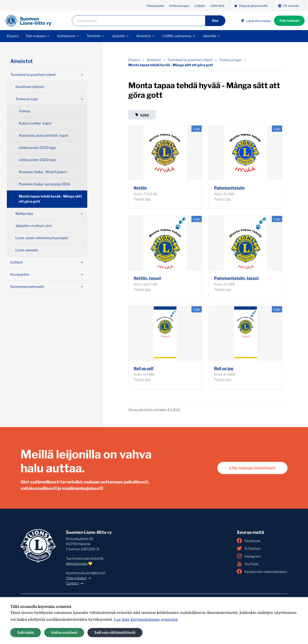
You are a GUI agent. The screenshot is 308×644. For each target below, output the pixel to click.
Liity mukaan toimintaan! (252, 468)
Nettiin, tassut (147, 278)
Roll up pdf (144, 368)
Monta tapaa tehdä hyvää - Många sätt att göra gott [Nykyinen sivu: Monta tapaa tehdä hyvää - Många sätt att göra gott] (171, 65)
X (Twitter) (249, 548)
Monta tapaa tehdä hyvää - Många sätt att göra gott (50, 199)
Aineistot (144, 36)
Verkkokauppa (179, 6)
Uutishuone (66, 36)
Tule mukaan (289, 21)
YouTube (248, 564)
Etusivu (13, 36)
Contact (72, 583)
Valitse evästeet (64, 633)
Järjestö (118, 36)
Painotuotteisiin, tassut (236, 278)
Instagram (249, 556)
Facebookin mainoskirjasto (262, 571)
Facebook (249, 541)
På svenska (289, 6)
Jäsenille (210, 36)
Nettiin (140, 188)
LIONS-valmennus (177, 36)
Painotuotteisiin (229, 188)
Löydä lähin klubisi (256, 21)
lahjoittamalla (77, 564)
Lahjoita (200, 6)
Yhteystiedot (155, 6)
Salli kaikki (26, 633)
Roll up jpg (224, 368)
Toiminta (94, 36)
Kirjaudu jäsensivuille (251, 6)
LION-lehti (217, 6)
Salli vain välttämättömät (115, 633)
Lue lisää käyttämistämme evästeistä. (146, 619)
